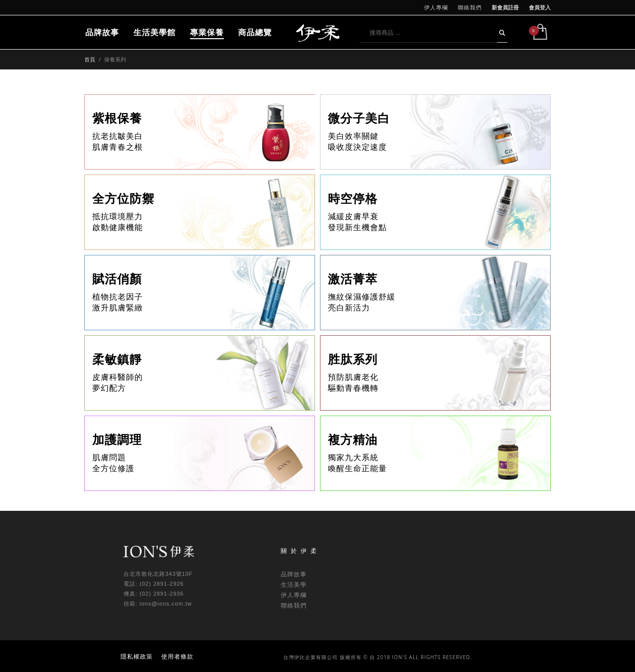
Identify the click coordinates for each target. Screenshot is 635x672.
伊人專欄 (436, 7)
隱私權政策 (137, 656)
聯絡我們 (470, 7)
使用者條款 (177, 656)
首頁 (90, 59)
